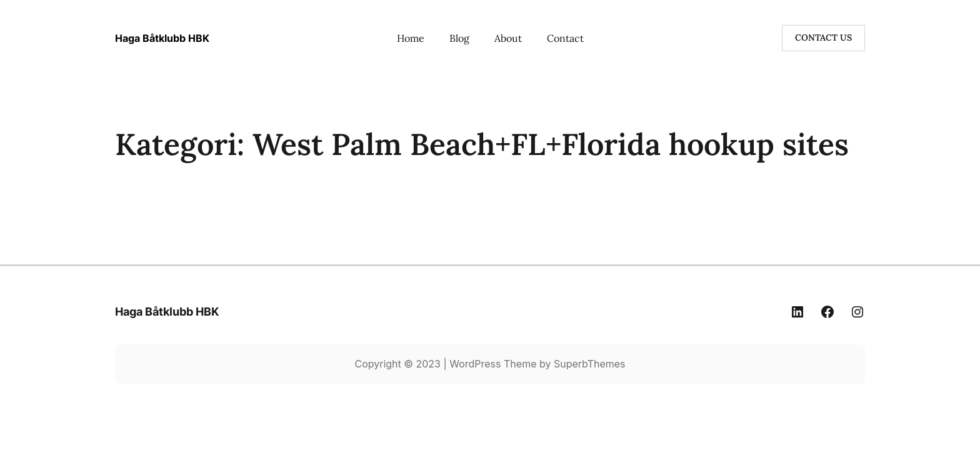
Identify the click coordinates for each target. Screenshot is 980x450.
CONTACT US (823, 37)
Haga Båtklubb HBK (162, 38)
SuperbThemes (590, 364)
